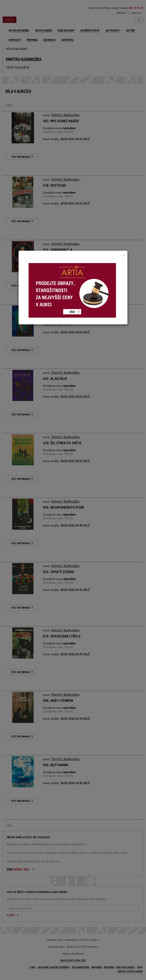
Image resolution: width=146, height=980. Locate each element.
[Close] (124, 255)
